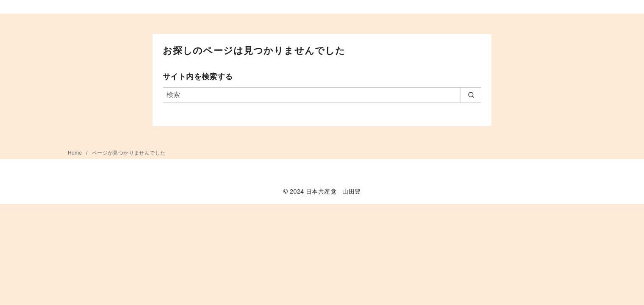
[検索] (322, 95)
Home (76, 153)
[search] (471, 95)
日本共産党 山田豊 (333, 191)
